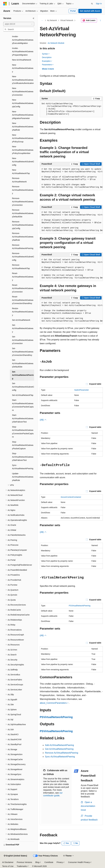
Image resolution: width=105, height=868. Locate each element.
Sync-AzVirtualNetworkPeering (60, 757)
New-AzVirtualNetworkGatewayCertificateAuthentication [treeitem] (23, 80)
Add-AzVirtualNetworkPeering (59, 745)
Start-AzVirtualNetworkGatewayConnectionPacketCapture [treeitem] (23, 405)
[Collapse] (33, 18)
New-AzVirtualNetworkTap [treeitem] (21, 172)
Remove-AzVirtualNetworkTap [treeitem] (21, 267)
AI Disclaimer (8, 862)
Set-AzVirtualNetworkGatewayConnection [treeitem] (23, 340)
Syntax (46, 54)
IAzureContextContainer (71, 497)
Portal (73, 11)
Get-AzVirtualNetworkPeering (59, 749)
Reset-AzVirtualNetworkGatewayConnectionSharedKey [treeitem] (23, 300)
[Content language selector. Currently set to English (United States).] (15, 856)
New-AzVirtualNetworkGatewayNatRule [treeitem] (23, 127)
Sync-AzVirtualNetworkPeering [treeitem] (23, 467)
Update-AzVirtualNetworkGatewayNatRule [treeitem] (23, 477)
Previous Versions (24, 862)
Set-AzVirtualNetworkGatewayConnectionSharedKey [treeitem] (23, 352)
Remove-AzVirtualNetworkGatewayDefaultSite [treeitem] (23, 213)
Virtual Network (67, 20)
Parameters (48, 65)
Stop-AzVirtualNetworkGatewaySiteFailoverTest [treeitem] (23, 457)
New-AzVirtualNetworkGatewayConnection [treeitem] (23, 92)
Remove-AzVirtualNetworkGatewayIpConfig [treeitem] (23, 225)
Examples (47, 61)
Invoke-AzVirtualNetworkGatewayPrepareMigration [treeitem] (23, 52)
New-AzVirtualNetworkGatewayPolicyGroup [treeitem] (23, 138)
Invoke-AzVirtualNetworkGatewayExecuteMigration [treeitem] (23, 40)
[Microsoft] (5, 4)
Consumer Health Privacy (79, 862)
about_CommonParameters (53, 703)
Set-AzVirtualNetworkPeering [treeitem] (23, 375)
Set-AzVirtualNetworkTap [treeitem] (23, 395)
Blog (37, 862)
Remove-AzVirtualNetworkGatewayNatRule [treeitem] (23, 237)
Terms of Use (8, 866)
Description (47, 57)
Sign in (99, 4)
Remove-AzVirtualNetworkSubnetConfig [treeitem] (23, 257)
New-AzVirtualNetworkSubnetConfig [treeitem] (23, 162)
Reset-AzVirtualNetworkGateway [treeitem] (23, 277)
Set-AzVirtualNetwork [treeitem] (21, 320)
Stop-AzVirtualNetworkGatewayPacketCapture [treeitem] (23, 445)
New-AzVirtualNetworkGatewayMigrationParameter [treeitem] (23, 115)
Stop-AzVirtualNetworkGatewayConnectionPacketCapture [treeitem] (23, 432)
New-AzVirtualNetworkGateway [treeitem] (23, 68)
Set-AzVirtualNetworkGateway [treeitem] (23, 328)
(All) (43, 420)
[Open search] (92, 4)
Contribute (49, 862)
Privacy (60, 862)
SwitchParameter (82, 390)
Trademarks (22, 866)
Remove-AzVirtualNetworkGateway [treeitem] (23, 190)
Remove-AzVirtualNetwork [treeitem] (19, 180)
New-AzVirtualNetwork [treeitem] (22, 60)
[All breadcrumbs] (42, 20)
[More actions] (100, 20)
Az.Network (52, 20)
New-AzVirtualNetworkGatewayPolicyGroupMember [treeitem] (23, 150)
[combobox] (19, 24)
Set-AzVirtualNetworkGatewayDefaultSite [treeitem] (23, 363)
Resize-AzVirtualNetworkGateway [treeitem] (23, 312)
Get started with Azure (90, 11)
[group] (71, 178)
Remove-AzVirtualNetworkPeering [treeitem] (23, 247)
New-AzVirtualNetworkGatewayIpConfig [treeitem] (23, 103)
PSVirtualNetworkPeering (80, 606)
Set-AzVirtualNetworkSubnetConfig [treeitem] (23, 387)
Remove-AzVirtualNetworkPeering (62, 753)
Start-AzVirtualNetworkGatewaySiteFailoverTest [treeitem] (23, 418)
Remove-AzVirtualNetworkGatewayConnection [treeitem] (23, 202)
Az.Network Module (56, 43)
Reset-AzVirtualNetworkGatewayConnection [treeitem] (23, 288)
